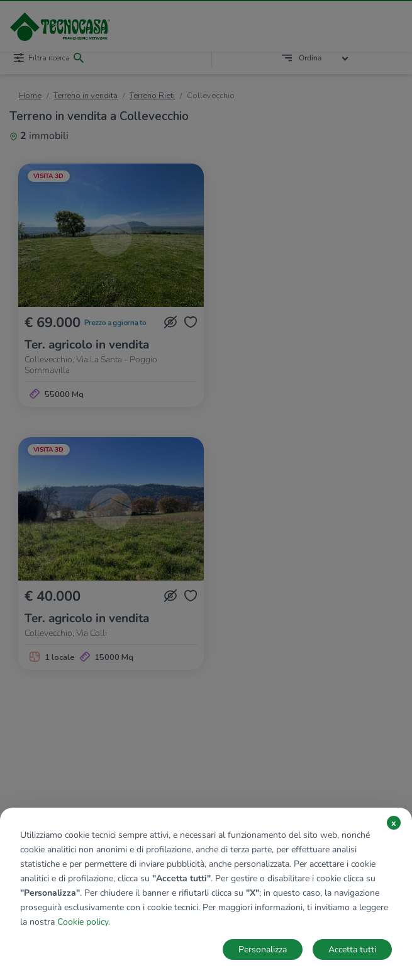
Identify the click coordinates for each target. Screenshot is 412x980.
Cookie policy (83, 922)
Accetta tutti (352, 949)
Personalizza (263, 949)
